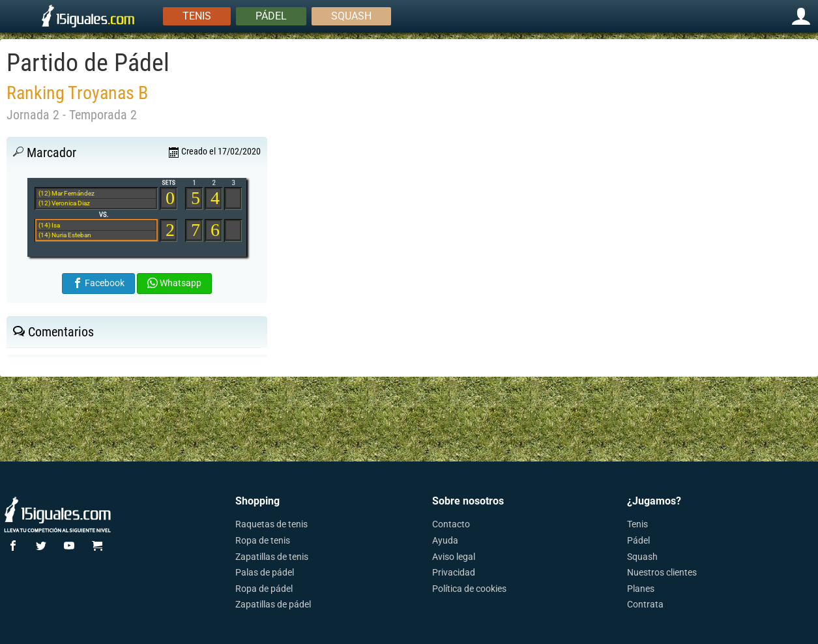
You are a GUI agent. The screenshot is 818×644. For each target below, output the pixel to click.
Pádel (271, 16)
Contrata (645, 604)
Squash (351, 16)
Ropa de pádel (264, 589)
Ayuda (445, 540)
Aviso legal (454, 557)
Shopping (257, 501)
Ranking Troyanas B (77, 93)
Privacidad (454, 572)
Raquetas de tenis (271, 524)
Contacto (451, 524)
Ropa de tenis (263, 540)
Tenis (197, 16)
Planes (641, 589)
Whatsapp (174, 283)
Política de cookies (469, 589)
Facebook (98, 283)
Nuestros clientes (662, 572)
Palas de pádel (265, 572)
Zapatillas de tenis (272, 557)
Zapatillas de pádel (273, 604)
